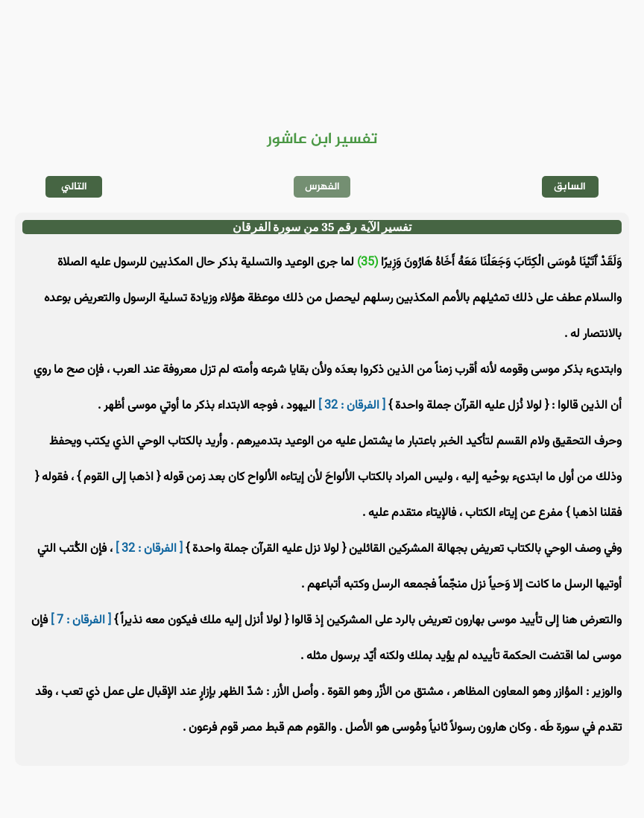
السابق (570, 187)
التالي (74, 187)
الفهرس (322, 187)
